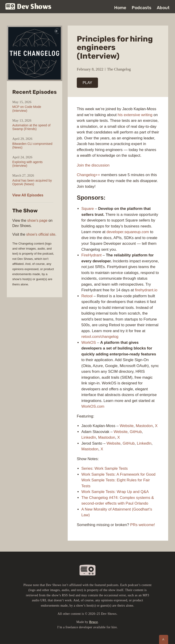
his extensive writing (135, 115)
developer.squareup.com (128, 232)
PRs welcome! (143, 525)
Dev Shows (28, 7)
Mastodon (144, 426)
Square (88, 209)
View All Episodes (28, 195)
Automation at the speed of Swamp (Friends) (31, 127)
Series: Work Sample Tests (104, 468)
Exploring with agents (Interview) (27, 164)
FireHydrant (91, 255)
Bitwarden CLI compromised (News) (32, 146)
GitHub (136, 432)
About (163, 8)
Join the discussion (93, 165)
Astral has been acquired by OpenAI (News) (32, 182)
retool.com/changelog (100, 337)
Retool (87, 296)
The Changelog (119, 69)
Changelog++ (88, 175)
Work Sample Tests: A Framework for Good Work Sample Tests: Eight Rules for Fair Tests (118, 480)
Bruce (93, 622)
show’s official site (41, 234)
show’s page (37, 220)
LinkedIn (89, 437)
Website (127, 426)
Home (120, 8)
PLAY (87, 83)
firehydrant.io (146, 290)
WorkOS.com (93, 406)
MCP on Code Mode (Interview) (27, 109)
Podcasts (142, 8)
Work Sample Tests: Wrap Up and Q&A (115, 492)
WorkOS (89, 343)
